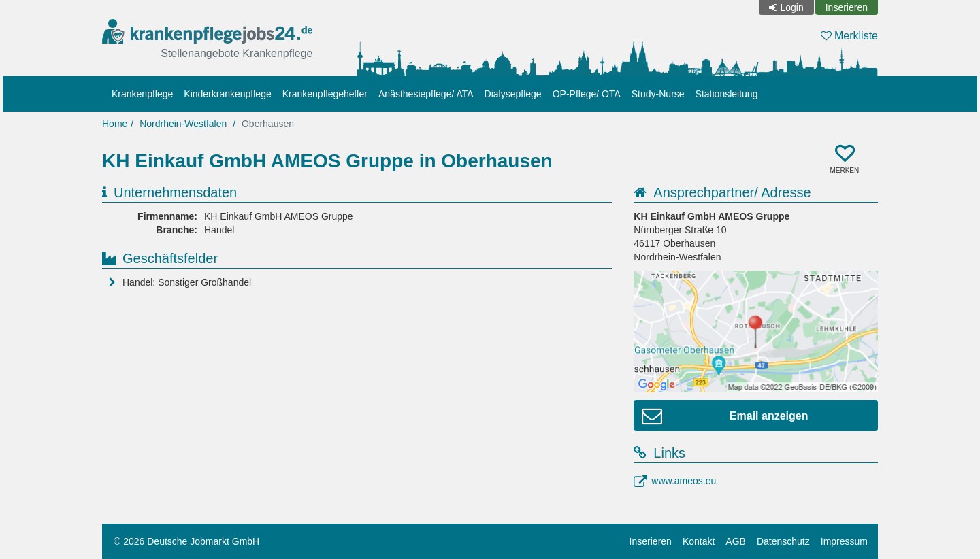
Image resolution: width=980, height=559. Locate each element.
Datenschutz (783, 541)
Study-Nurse (658, 94)
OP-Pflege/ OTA (587, 94)
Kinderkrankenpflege (227, 94)
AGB (736, 541)
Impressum (844, 541)
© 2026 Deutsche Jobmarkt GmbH (186, 541)
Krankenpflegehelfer (325, 94)
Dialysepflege (513, 94)
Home (115, 124)
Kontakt (699, 541)
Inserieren (847, 7)
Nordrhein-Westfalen (183, 124)
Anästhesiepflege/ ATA (426, 94)
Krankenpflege (142, 94)
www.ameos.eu (684, 481)
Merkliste (849, 36)
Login (791, 7)
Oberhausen (268, 124)
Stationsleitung (727, 94)
